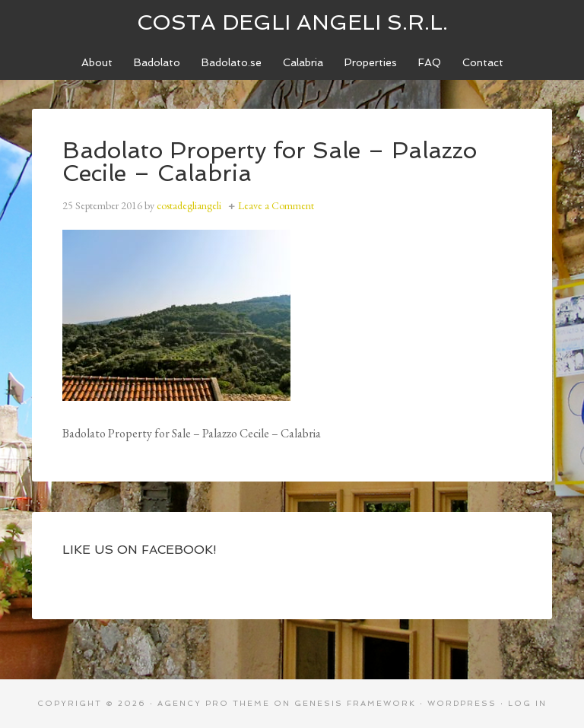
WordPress (462, 703)
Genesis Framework (355, 703)
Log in (527, 703)
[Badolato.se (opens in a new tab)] (232, 63)
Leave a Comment (276, 205)
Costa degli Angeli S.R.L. (292, 22)
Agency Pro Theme (214, 703)
